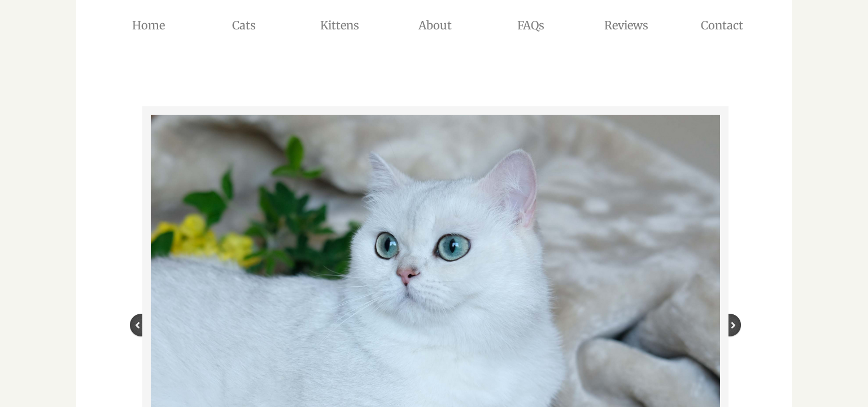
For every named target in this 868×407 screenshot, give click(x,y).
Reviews (626, 25)
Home (149, 25)
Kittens (340, 25)
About (435, 25)
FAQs (531, 25)
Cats (244, 25)
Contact (722, 25)
